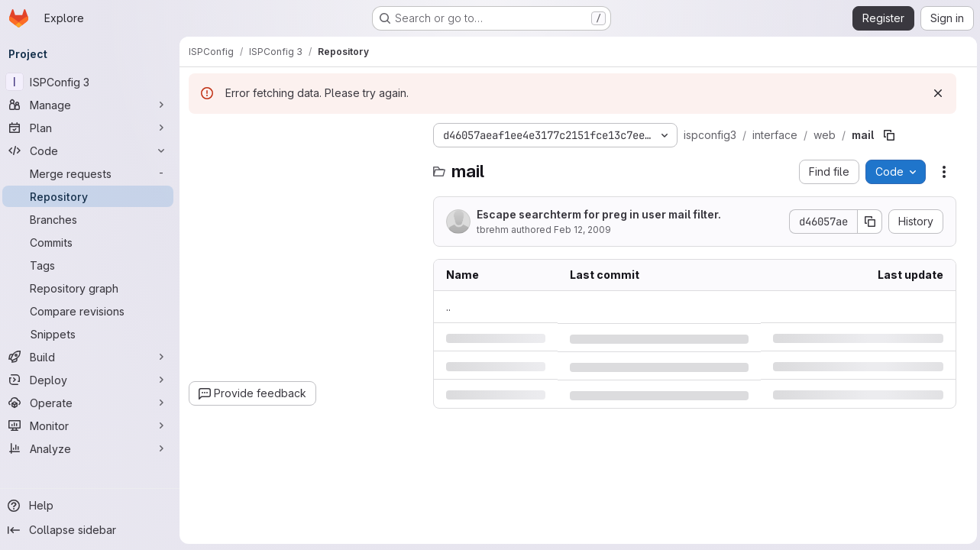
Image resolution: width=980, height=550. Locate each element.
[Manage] (92, 105)
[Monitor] (92, 425)
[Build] (92, 357)
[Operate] (92, 403)
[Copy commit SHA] (867, 222)
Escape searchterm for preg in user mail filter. (603, 214)
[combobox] (307, 165)
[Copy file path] (893, 135)
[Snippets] (92, 334)
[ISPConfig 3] (92, 82)
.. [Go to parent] (452, 307)
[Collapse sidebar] (92, 530)
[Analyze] (92, 448)
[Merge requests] (92, 173)
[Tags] (92, 265)
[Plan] (92, 128)
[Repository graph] (92, 288)
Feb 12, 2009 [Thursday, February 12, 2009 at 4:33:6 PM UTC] (586, 230)
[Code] (92, 150)
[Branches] (92, 219)
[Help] (92, 506)
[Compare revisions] (92, 311)
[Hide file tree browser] (205, 135)
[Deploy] (92, 380)
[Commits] (92, 242)
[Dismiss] (935, 93)
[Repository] (92, 196)
